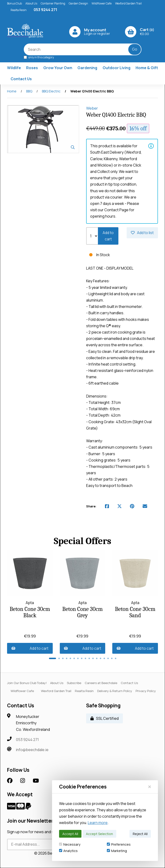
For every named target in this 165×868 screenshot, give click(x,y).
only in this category (39, 57)
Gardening (87, 68)
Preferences (119, 844)
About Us (31, 3)
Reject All (140, 834)
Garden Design (78, 3)
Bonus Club (14, 3)
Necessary (70, 844)
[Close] (150, 787)
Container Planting (53, 3)
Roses (32, 68)
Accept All (70, 834)
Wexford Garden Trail (128, 3)
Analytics (68, 851)
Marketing (117, 851)
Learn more (98, 823)
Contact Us (21, 79)
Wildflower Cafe (102, 3)
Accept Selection (99, 834)
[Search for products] (79, 49)
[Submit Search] (135, 49)
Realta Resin (19, 10)
